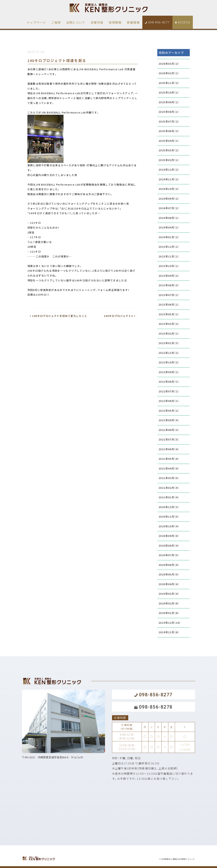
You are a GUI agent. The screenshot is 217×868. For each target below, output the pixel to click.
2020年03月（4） (169, 594)
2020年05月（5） (169, 574)
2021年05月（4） (169, 459)
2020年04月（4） (169, 584)
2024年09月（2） (169, 199)
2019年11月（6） (169, 632)
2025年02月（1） (169, 160)
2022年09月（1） (169, 372)
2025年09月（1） (169, 102)
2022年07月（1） (169, 391)
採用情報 (115, 22)
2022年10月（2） (169, 362)
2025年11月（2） (169, 83)
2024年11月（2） (169, 179)
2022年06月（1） (169, 401)
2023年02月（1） (169, 333)
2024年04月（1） (169, 227)
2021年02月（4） (169, 488)
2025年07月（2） (169, 121)
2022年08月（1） (169, 382)
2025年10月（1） (169, 92)
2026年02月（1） (169, 73)
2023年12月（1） (169, 247)
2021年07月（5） (169, 439)
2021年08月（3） (169, 430)
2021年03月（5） (169, 478)
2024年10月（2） (169, 189)
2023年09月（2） (169, 276)
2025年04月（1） (169, 141)
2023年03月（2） (169, 324)
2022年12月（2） (169, 353)
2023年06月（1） (169, 304)
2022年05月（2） (169, 411)
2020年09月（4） (169, 536)
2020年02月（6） (169, 603)
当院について (76, 22)
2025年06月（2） (169, 131)
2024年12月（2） (169, 170)
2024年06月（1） (169, 218)
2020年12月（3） (169, 507)
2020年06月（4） (169, 565)
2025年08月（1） (169, 112)
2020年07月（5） (169, 555)
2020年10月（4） (169, 526)
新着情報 (133, 22)
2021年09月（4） (169, 420)
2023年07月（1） (169, 295)
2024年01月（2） (169, 237)
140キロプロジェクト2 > (120, 316)
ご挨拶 (56, 22)
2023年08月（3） (169, 285)
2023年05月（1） (169, 314)
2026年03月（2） (169, 64)
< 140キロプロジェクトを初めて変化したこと (58, 316)
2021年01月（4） (169, 497)
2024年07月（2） (169, 208)
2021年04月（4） (169, 468)
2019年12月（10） (170, 623)
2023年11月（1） (169, 256)
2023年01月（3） (169, 343)
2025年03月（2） (169, 150)
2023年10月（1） (169, 266)
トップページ (36, 22)
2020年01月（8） (169, 613)
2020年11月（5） (169, 517)
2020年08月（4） (169, 546)
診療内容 (97, 22)
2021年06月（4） (169, 449)
